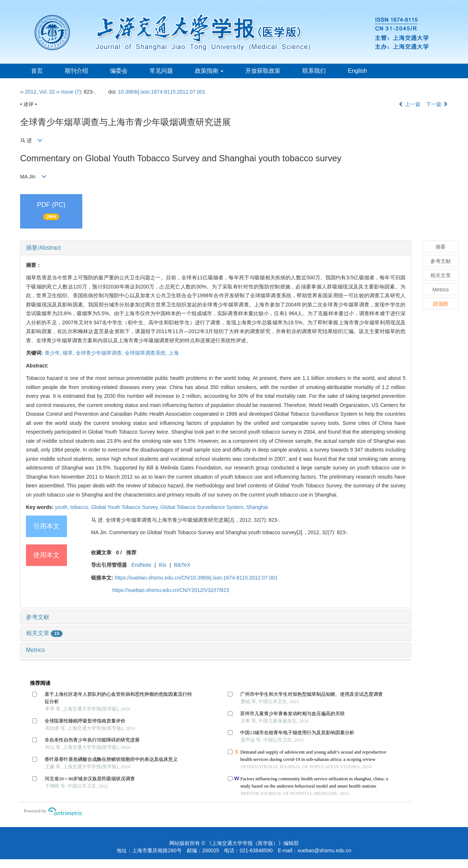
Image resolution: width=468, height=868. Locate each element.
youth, (63, 507)
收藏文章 (101, 552)
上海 (174, 353)
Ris (163, 565)
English (357, 71)
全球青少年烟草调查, (100, 353)
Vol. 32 (47, 92)
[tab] (216, 248)
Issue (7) (71, 92)
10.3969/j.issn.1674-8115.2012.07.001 (162, 92)
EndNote (141, 565)
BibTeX (182, 565)
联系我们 (314, 71)
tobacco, (81, 507)
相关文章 (44, 633)
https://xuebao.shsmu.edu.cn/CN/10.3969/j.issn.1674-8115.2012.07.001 (196, 578)
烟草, (69, 353)
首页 (37, 71)
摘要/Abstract (43, 248)
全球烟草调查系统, (147, 353)
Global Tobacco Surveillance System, (203, 507)
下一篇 (437, 104)
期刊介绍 (76, 71)
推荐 (131, 552)
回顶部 (441, 304)
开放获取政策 (263, 71)
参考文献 (38, 617)
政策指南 (209, 71)
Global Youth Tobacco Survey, (126, 507)
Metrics (35, 650)
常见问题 (161, 71)
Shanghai (257, 507)
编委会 (119, 71)
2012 (31, 92)
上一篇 (409, 104)
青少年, (54, 353)
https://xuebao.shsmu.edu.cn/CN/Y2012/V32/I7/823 (171, 590)
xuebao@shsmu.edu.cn (324, 850)
